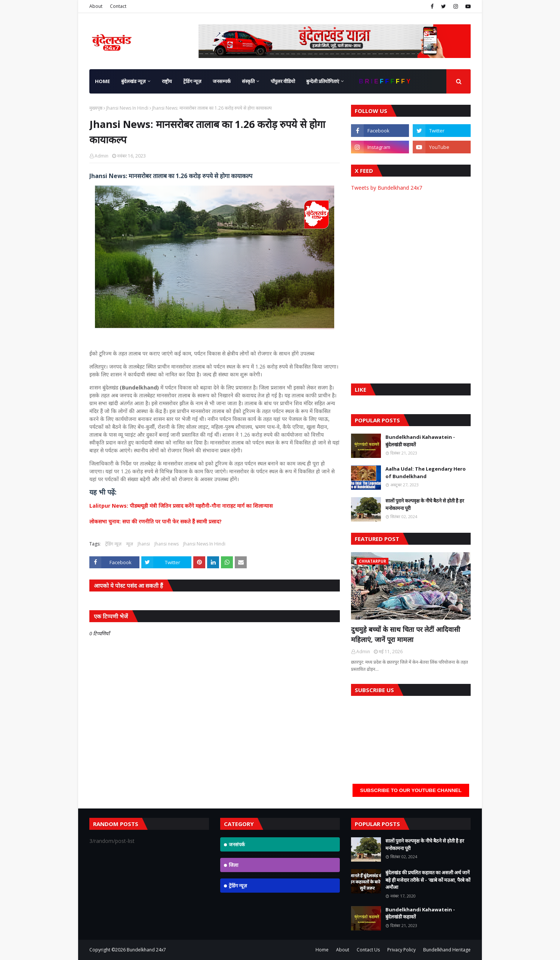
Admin (101, 156)
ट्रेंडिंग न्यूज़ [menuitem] (192, 81)
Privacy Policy (401, 950)
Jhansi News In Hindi (127, 108)
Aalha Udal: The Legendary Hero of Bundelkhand (426, 473)
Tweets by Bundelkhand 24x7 (387, 188)
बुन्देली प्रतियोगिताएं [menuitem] (323, 81)
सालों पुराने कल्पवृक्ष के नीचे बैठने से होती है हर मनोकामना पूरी (425, 504)
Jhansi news (167, 544)
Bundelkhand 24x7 (146, 950)
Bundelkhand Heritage (447, 950)
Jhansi (144, 544)
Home (322, 950)
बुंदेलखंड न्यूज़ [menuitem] (133, 81)
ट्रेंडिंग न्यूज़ (113, 544)
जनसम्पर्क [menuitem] (222, 81)
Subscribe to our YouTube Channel (411, 790)
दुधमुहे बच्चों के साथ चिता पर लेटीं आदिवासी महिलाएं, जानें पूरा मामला (406, 634)
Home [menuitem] (102, 81)
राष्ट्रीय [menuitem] (167, 81)
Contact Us (368, 950)
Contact (118, 6)
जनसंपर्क (237, 844)
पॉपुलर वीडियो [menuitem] (283, 81)
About (96, 6)
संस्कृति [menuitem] (248, 81)
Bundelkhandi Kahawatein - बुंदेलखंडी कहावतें (420, 441)
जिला (233, 865)
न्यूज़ (130, 544)
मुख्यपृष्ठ (96, 108)
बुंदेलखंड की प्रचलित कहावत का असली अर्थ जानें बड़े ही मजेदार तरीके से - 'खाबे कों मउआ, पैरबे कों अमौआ (428, 880)
